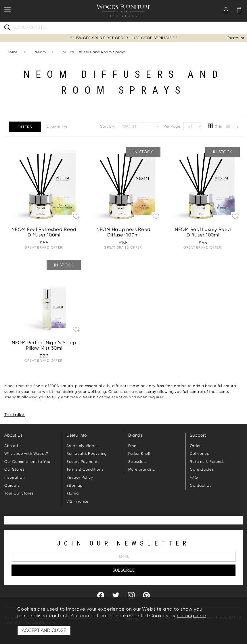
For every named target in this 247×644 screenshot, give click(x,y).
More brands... (142, 469)
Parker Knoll (139, 453)
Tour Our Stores (19, 493)
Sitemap (74, 485)
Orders (196, 446)
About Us (13, 446)
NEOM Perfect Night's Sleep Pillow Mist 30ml (44, 345)
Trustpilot (236, 38)
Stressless (138, 462)
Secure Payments (83, 462)
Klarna (73, 493)
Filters (25, 127)
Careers (12, 485)
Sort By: (130, 127)
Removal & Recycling (87, 453)
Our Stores (15, 469)
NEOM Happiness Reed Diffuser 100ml (123, 232)
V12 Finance (77, 501)
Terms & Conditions (85, 469)
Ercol (133, 446)
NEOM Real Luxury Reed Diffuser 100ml (203, 232)
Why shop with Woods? (26, 453)
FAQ (194, 477)
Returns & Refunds (207, 462)
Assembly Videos (83, 446)
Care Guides (202, 469)
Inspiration (14, 477)
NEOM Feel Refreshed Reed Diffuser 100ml (44, 232)
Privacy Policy (80, 477)
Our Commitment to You (27, 462)
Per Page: (183, 127)
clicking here (192, 616)
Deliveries (199, 453)
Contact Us (201, 485)
